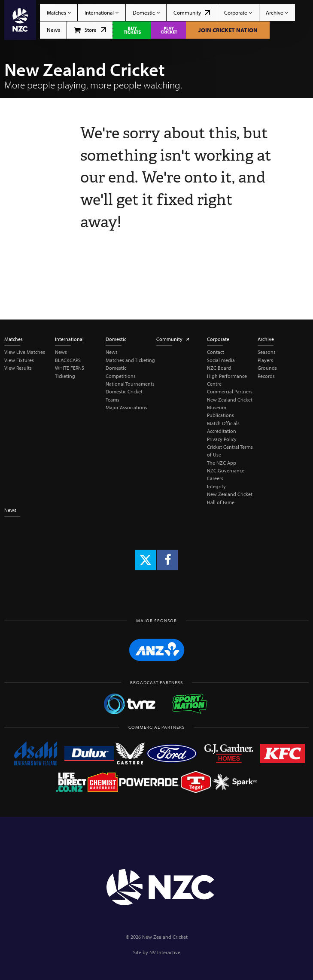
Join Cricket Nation (228, 30)
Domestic (146, 12)
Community (192, 12)
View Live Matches (25, 352)
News (53, 30)
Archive (277, 12)
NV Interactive (165, 952)
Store (90, 30)
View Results (18, 368)
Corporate (238, 12)
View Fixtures (19, 360)
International (102, 12)
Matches (59, 12)
